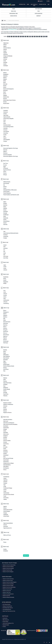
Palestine (5, 396)
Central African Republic (8, 119)
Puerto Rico (6, 394)
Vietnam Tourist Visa (7, 591)
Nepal (5, 353)
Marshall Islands (7, 322)
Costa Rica (6, 133)
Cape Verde (6, 115)
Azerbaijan (6, 66)
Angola (5, 51)
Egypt (5, 167)
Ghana (5, 207)
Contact (4, 627)
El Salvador (6, 168)
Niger (5, 361)
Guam (5, 216)
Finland (5, 187)
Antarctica (6, 54)
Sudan (5, 449)
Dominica (5, 153)
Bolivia (5, 87)
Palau (5, 380)
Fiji (4, 185)
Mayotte (5, 338)
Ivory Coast (6, 256)
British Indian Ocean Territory (9, 100)
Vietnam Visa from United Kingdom (10, 582)
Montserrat (6, 331)
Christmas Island (7, 125)
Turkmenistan (6, 493)
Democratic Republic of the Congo (11, 148)
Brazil (5, 92)
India (4, 247)
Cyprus (5, 138)
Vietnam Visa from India (7, 570)
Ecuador (5, 165)
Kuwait (5, 280)
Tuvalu (5, 496)
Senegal (5, 429)
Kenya (5, 279)
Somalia (5, 442)
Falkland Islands (7, 182)
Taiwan (5, 478)
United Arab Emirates (8, 510)
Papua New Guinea (7, 383)
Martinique (6, 343)
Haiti (4, 232)
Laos (4, 290)
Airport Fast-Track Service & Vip (9, 611)
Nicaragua (6, 360)
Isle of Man (6, 258)
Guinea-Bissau (6, 221)
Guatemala (6, 218)
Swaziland (6, 452)
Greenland (6, 212)
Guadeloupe (6, 215)
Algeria (5, 46)
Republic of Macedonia (8, 404)
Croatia (5, 135)
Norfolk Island (6, 364)
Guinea (5, 220)
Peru (4, 386)
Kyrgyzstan (6, 282)
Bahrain (5, 73)
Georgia (5, 203)
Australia (5, 62)
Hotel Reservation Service (8, 608)
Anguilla (5, 53)
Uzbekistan (6, 515)
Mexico (5, 327)
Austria (5, 64)
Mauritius (5, 325)
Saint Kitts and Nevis (8, 420)
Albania (5, 45)
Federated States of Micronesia (10, 190)
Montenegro (6, 341)
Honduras (5, 235)
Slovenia (5, 439)
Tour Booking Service (7, 609)
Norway (5, 368)
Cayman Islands (7, 117)
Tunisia (5, 490)
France (5, 188)
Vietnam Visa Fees (6, 596)
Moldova (5, 328)
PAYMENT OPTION (42, 4)
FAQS (34, 5)
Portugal (5, 393)
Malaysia (5, 315)
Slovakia (5, 437)
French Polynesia (7, 193)
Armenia (5, 59)
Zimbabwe (6, 551)
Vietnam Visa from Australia (8, 568)
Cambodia (6, 110)
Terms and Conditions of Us (8, 623)
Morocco (5, 333)
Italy (4, 255)
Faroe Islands (6, 183)
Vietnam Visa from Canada (8, 586)
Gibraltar (5, 208)
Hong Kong (6, 236)
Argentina (5, 58)
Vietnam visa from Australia (8, 584)
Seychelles (6, 432)
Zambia (5, 549)
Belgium (5, 79)
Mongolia (5, 330)
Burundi (5, 99)
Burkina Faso (6, 97)
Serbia (5, 431)
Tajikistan (5, 480)
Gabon (5, 202)
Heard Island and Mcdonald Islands (11, 233)
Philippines (6, 388)
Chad (4, 120)
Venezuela (6, 526)
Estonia (5, 173)
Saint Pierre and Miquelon (9, 423)
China (5, 123)
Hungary (5, 238)
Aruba (5, 61)
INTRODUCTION (22, 4)
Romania (5, 406)
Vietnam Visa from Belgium (8, 572)
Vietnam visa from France (8, 580)
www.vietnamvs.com (12, 29)
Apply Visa (26, 556)
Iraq (4, 251)
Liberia (5, 297)
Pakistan (5, 378)
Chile (4, 122)
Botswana (5, 90)
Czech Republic (7, 140)
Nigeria (5, 363)
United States (6, 516)
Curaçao (5, 141)
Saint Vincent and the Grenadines (10, 424)
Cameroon (6, 112)
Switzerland (6, 455)
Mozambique (6, 335)
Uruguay (5, 513)
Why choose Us (6, 620)
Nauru (5, 351)
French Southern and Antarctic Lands (11, 195)
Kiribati (5, 283)
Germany (5, 205)
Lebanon (5, 294)
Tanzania (5, 482)
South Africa (6, 444)
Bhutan (5, 86)
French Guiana (6, 192)
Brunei (5, 94)
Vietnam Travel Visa (7, 592)
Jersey (5, 268)
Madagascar (6, 312)
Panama (5, 381)
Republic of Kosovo (7, 412)
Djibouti (5, 152)
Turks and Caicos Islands (9, 495)
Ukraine (5, 508)
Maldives (5, 317)
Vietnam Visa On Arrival (7, 589)
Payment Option (6, 625)
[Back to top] (6, 40)
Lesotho (5, 295)
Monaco (5, 340)
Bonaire (5, 102)
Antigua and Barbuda (8, 56)
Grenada (5, 213)
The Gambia (6, 498)
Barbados (5, 76)
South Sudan (6, 460)
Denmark (5, 150)
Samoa (5, 470)
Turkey (5, 491)
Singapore (6, 436)
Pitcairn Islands (7, 389)
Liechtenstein (6, 300)
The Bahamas (6, 477)
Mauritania (6, 323)
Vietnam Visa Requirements (8, 594)
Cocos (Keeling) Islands (8, 127)
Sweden (5, 454)
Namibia (5, 350)
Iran (4, 250)
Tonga (5, 486)
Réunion (5, 411)
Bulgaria (5, 95)
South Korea (6, 462)
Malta (5, 320)
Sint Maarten (6, 468)
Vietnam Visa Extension (7, 606)
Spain (5, 445)
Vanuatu (5, 525)
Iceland (5, 245)
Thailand (5, 483)
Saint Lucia (6, 421)
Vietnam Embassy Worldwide (14, 21)
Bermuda (5, 84)
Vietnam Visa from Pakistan (8, 567)
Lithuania (5, 302)
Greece (5, 210)
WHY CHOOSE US (34, 4)
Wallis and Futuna (7, 535)
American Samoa (7, 48)
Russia (5, 408)
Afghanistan (6, 43)
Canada (5, 114)
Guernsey (5, 224)
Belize (5, 81)
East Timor (6, 163)
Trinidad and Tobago (8, 488)
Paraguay (5, 384)
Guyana (5, 223)
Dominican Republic (8, 155)
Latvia (5, 292)
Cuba (4, 136)
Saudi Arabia (6, 428)
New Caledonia (7, 356)
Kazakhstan (6, 277)
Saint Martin (6, 466)
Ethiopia (5, 175)
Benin (5, 82)
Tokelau (5, 499)
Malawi (5, 314)
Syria (4, 457)
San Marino (6, 426)
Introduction (5, 618)
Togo (4, 485)
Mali (4, 319)
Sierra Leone (6, 434)
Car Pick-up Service (6, 604)
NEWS (28, 4)
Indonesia (5, 248)
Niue (4, 371)
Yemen (5, 542)
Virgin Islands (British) (8, 523)
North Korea (6, 369)
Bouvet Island (6, 103)
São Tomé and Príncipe (8, 458)
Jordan (5, 267)
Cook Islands (6, 132)
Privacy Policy (5, 622)
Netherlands (6, 355)
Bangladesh (6, 74)
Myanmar (5, 336)
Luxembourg (6, 303)
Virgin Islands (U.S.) (8, 528)
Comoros (5, 130)
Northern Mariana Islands (9, 366)
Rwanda (5, 409)
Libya (5, 299)
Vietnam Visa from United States (9, 565)
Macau (5, 310)
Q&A (48, 4)
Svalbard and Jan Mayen (9, 463)
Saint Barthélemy (7, 465)
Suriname (5, 450)
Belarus (5, 78)
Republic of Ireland (7, 403)
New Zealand (6, 358)
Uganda (5, 506)
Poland (5, 391)
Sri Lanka (5, 447)
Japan (5, 265)
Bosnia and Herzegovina (8, 89)
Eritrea (5, 172)
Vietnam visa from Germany (8, 579)
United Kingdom (7, 511)
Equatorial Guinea (7, 170)
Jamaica (5, 270)
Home (5, 21)
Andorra (5, 49)
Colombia (5, 128)
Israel (5, 253)
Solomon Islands (7, 441)
